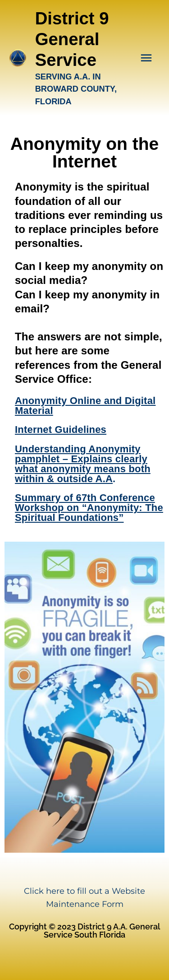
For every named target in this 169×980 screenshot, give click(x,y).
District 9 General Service (72, 39)
